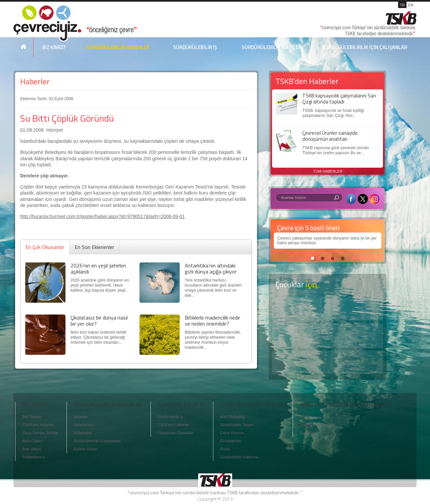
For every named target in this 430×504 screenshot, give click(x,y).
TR (402, 5)
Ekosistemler (231, 441)
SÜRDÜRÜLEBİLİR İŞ (195, 47)
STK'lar (306, 417)
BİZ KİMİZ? (54, 47)
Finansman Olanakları (176, 433)
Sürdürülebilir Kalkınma (239, 457)
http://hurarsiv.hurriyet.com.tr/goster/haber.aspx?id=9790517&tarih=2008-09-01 (102, 216)
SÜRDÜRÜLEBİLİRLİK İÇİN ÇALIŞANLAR (365, 47)
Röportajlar (83, 433)
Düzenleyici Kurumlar (317, 425)
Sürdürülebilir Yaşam (237, 425)
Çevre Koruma (232, 433)
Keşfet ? (328, 309)
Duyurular (308, 433)
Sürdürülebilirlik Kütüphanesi (97, 441)
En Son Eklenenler (94, 247)
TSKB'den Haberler (38, 425)
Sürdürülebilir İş (170, 417)
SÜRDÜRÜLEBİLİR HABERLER (118, 47)
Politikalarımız (34, 457)
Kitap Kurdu (328, 362)
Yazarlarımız (84, 425)
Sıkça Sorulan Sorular (40, 433)
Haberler (35, 81)
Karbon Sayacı (86, 449)
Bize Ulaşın (32, 449)
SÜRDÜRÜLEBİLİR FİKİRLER (271, 47)
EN (411, 5)
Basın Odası (32, 441)
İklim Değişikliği (233, 417)
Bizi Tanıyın (32, 417)
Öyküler (328, 336)
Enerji (225, 449)
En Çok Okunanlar (45, 247)
